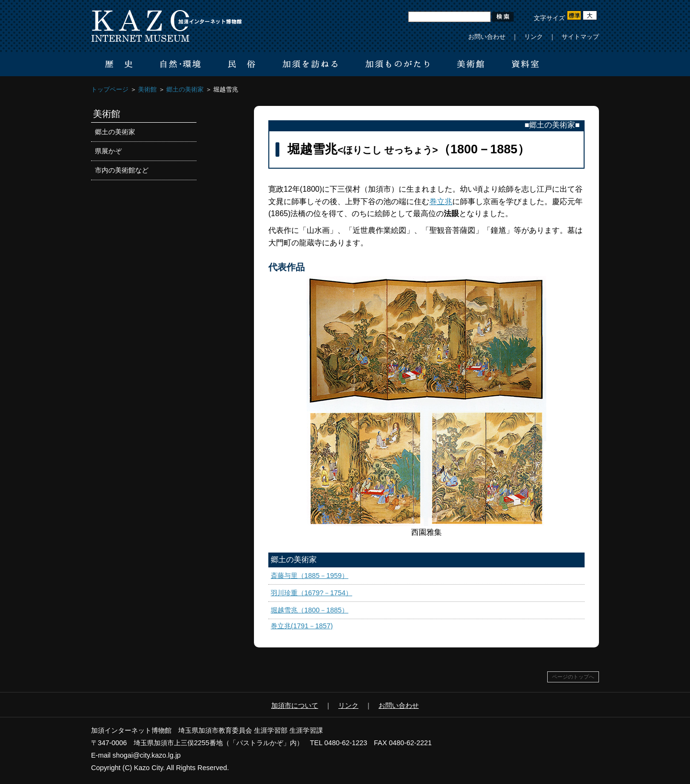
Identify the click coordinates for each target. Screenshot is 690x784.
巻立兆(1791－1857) (302, 626)
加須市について (295, 705)
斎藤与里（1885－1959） (310, 576)
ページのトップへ (573, 677)
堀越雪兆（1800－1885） (310, 610)
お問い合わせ (487, 37)
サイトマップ (580, 37)
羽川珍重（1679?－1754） (311, 593)
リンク (534, 37)
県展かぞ (108, 151)
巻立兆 (441, 202)
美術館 (147, 89)
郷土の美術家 (185, 89)
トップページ (110, 89)
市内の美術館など (122, 170)
